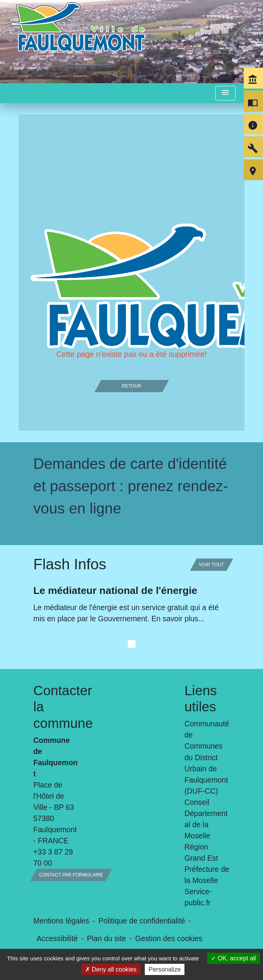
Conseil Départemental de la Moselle (206, 819)
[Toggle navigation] (225, 93)
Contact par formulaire (71, 875)
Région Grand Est (201, 852)
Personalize (165, 969)
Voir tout (212, 565)
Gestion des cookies (169, 938)
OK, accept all (234, 958)
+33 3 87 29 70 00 (53, 857)
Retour (131, 386)
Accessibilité (57, 938)
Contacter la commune (56, 707)
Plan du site (106, 938)
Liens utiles (201, 698)
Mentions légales (61, 921)
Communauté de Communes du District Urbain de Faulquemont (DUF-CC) (207, 757)
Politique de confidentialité (142, 921)
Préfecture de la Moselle (207, 875)
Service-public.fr (198, 897)
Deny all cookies (111, 969)
